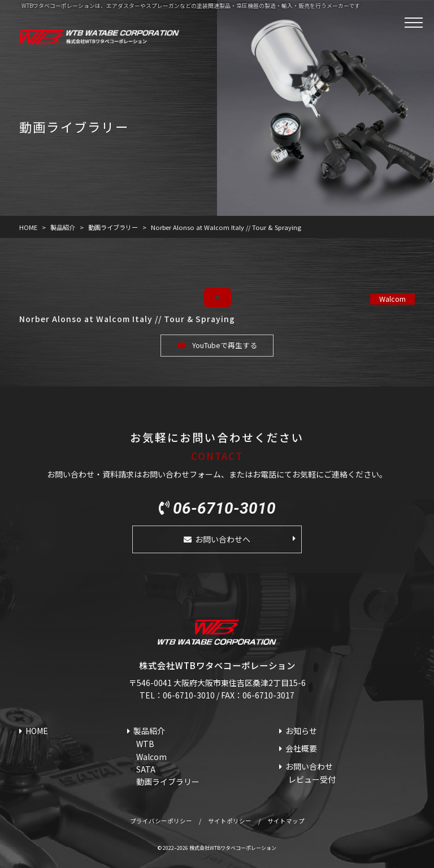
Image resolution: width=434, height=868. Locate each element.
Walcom (392, 299)
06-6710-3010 (224, 509)
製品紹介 (149, 731)
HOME (37, 731)
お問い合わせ (309, 766)
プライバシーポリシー (161, 821)
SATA (146, 769)
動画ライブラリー (168, 782)
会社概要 (301, 748)
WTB (145, 744)
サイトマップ (286, 821)
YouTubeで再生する (225, 345)
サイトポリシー (230, 821)
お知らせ (301, 731)
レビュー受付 (312, 779)
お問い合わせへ (223, 539)
